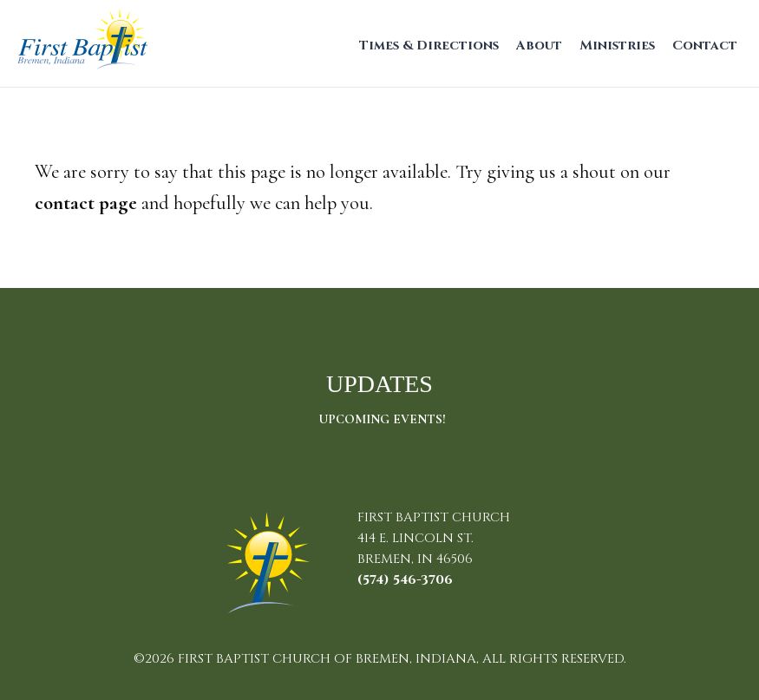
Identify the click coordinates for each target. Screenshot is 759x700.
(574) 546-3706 (405, 580)
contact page (86, 203)
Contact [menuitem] (705, 46)
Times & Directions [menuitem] (429, 46)
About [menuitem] (539, 46)
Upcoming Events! (382, 419)
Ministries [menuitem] (617, 46)
